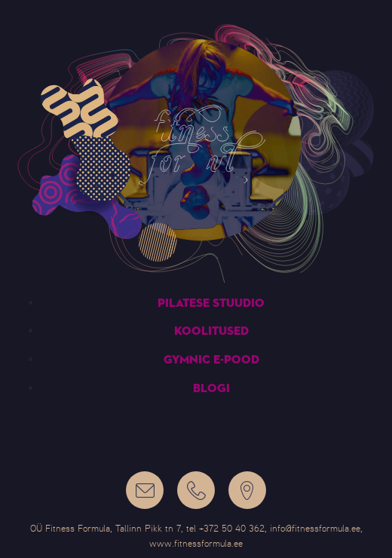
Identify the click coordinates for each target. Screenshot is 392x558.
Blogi (211, 389)
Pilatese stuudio (211, 304)
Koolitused (211, 332)
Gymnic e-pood (211, 360)
